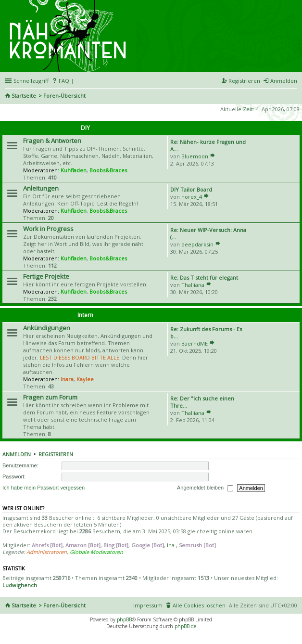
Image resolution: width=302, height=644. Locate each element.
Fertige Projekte (46, 276)
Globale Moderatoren (96, 552)
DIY (85, 128)
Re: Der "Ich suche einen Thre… (202, 402)
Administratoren (47, 552)
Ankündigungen (47, 328)
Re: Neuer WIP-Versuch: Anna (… (208, 233)
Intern (85, 315)
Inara (67, 379)
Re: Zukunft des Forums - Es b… (206, 333)
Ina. (171, 545)
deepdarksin (197, 244)
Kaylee (85, 379)
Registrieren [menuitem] (244, 81)
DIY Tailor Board (191, 189)
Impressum (148, 605)
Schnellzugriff (31, 81)
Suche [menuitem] (293, 96)
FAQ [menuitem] (64, 81)
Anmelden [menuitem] (284, 81)
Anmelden (17, 454)
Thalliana (193, 285)
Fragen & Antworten (52, 141)
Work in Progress (48, 229)
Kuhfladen (74, 170)
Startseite (24, 96)
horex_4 (192, 197)
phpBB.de (185, 626)
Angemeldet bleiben (205, 488)
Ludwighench (20, 585)
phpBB (124, 619)
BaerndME (195, 343)
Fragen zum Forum (50, 397)
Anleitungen (41, 188)
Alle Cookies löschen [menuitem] (199, 605)
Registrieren (56, 454)
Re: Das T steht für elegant (204, 277)
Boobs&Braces (108, 170)
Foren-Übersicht (64, 96)
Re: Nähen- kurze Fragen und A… (208, 145)
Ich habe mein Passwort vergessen (44, 488)
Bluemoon (195, 156)
